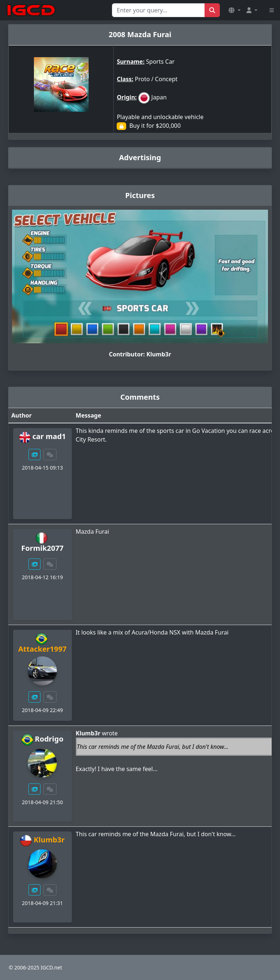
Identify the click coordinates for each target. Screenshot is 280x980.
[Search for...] (158, 10)
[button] (234, 10)
